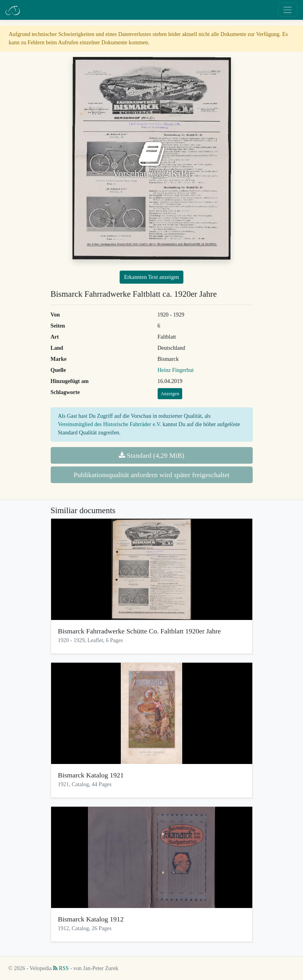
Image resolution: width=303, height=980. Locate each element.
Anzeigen (170, 394)
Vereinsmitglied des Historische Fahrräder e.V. (110, 424)
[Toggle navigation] (288, 10)
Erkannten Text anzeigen (151, 277)
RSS (61, 968)
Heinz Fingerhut (176, 370)
